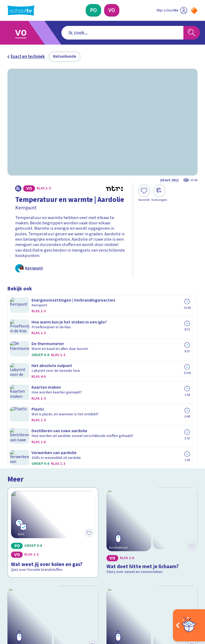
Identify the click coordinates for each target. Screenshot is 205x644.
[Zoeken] (192, 33)
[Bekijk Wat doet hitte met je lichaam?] (152, 339)
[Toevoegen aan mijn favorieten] (144, 193)
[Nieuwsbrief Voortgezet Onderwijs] (150, 550)
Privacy (16, 530)
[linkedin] (34, 595)
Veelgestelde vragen (31, 514)
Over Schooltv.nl (27, 522)
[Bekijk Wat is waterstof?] (152, 419)
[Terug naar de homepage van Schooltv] (21, 10)
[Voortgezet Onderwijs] (112, 10)
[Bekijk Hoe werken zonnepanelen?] (53, 419)
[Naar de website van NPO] (194, 11)
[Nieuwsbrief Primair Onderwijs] (150, 533)
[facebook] (10, 595)
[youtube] (45, 595)
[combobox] (94, 33)
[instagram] (22, 595)
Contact (17, 507)
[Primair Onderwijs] (93, 10)
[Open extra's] (189, 625)
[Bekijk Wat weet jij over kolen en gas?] (53, 339)
